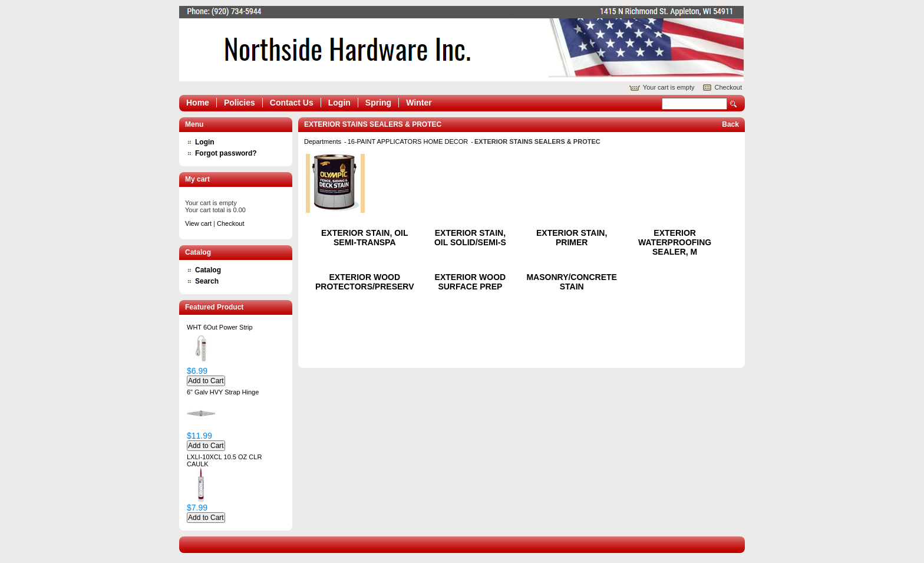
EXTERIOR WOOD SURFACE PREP (471, 282)
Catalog (208, 270)
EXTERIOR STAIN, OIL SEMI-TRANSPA (365, 238)
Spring (378, 103)
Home (198, 103)
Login (339, 103)
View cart (198, 223)
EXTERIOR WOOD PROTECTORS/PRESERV (365, 282)
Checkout (728, 87)
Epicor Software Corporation (461, 44)
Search (734, 104)
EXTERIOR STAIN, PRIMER (572, 238)
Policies (240, 103)
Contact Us (292, 103)
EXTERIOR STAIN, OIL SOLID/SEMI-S (470, 238)
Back (730, 124)
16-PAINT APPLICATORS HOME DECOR (409, 141)
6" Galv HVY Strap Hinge (223, 392)
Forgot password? (226, 153)
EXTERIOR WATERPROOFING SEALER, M (675, 242)
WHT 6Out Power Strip (220, 327)
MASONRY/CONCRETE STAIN (572, 282)
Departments (324, 141)
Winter (419, 103)
